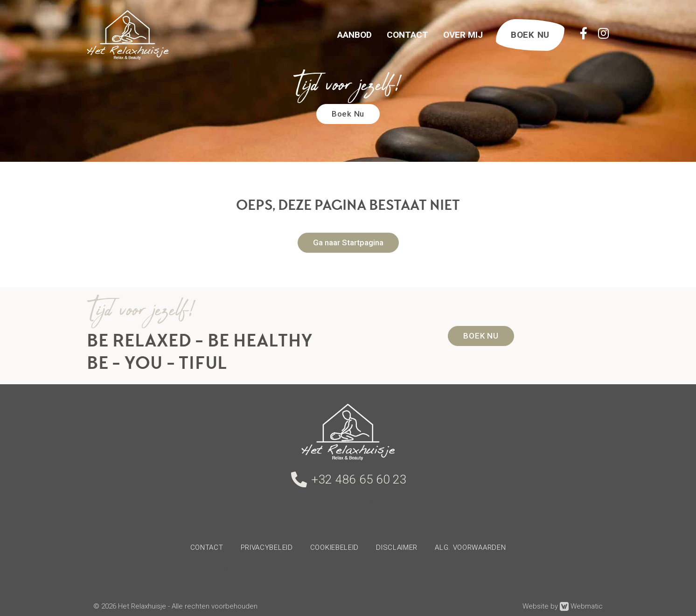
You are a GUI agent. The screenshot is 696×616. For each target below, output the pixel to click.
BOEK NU (530, 35)
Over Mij (463, 35)
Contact (407, 35)
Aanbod (355, 35)
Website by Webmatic (563, 606)
